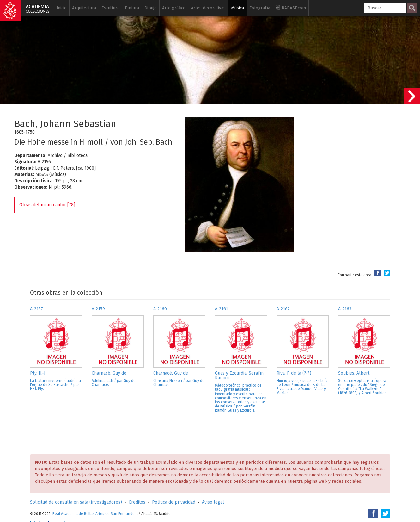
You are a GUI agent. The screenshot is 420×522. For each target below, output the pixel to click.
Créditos (137, 502)
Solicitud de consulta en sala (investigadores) (76, 502)
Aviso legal (213, 502)
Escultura (110, 8)
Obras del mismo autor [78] (47, 205)
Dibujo (151, 8)
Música (237, 8)
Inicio (62, 8)
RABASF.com (291, 7)
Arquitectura (84, 8)
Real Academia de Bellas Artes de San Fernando (94, 514)
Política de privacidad (174, 502)
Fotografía (260, 8)
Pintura (132, 8)
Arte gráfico (174, 8)
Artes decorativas (208, 8)
